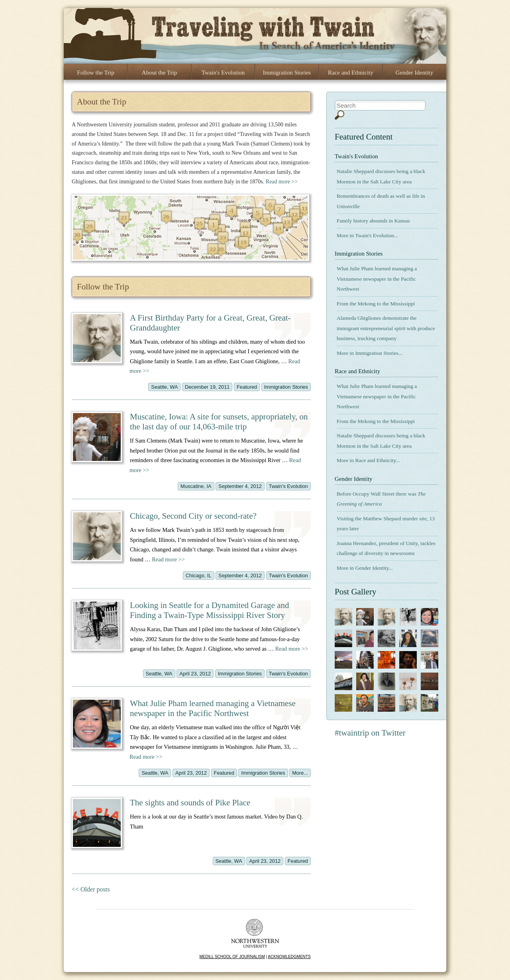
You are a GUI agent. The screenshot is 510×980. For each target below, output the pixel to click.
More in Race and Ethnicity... (368, 460)
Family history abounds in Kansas (373, 221)
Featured (247, 387)
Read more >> (282, 182)
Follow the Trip (95, 73)
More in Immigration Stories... (370, 353)
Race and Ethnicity (351, 73)
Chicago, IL (199, 576)
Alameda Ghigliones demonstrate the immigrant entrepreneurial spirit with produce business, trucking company (386, 328)
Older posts (91, 889)
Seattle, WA (164, 387)
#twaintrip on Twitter (370, 733)
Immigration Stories (287, 73)
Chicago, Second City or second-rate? (193, 516)
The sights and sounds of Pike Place (190, 803)
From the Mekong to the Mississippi (376, 304)
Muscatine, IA (196, 486)
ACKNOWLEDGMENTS (289, 957)
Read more (168, 559)
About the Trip (159, 73)
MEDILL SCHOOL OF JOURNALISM (232, 957)
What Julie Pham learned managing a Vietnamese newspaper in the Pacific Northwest (213, 708)
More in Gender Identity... (365, 568)
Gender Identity (415, 73)
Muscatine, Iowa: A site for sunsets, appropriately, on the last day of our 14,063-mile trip (219, 422)
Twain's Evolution (223, 73)
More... (300, 773)
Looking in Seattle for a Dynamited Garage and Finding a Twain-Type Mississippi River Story (209, 610)
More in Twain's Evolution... (367, 235)
